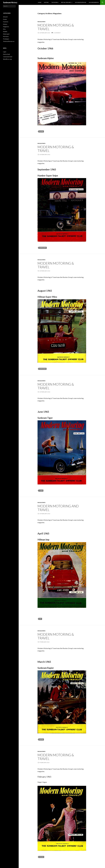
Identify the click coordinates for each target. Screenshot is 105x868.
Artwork (5, 17)
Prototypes (6, 39)
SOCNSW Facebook (81, 2)
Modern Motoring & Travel (56, 27)
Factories (6, 22)
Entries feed (6, 54)
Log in (5, 52)
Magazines (41, 22)
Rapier (41, 739)
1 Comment (57, 33)
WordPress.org (7, 59)
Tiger (41, 491)
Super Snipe (43, 248)
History (46, 2)
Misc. (5, 29)
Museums (6, 36)
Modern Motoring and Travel (58, 508)
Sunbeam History (10, 2)
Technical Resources (9, 41)
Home (40, 2)
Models (5, 32)
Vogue (41, 857)
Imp (40, 619)
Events (5, 19)
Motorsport (6, 34)
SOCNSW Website (94, 2)
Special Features (66, 2)
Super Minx (43, 369)
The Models (55, 2)
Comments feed (8, 57)
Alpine (41, 131)
